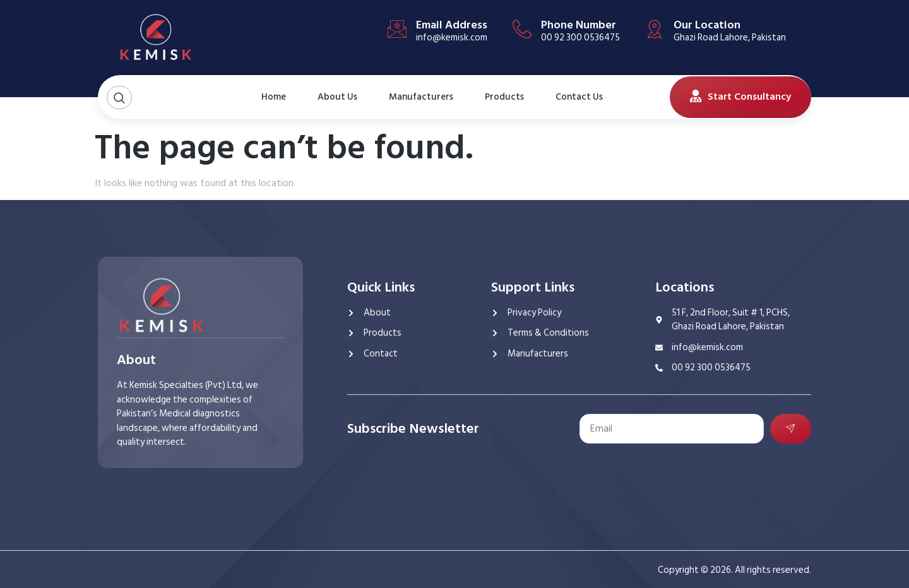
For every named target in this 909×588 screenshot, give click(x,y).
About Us (331, 97)
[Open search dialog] (119, 97)
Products (504, 97)
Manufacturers (421, 97)
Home (274, 97)
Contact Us (573, 97)
